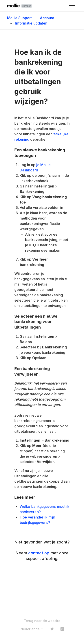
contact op (39, 553)
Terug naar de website (42, 621)
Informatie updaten (31, 23)
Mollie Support (19, 18)
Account (47, 18)
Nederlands (32, 629)
